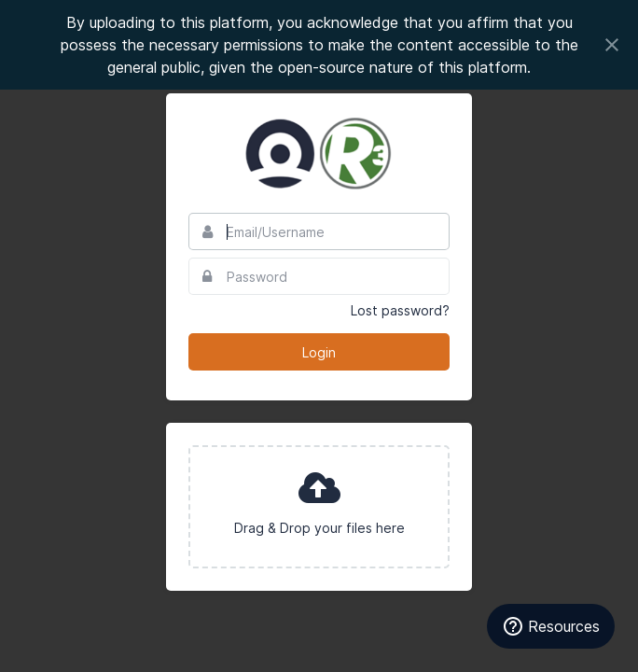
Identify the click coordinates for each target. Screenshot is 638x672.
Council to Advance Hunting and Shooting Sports (319, 153)
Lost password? (400, 310)
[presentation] (319, 507)
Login (319, 352)
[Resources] (551, 626)
